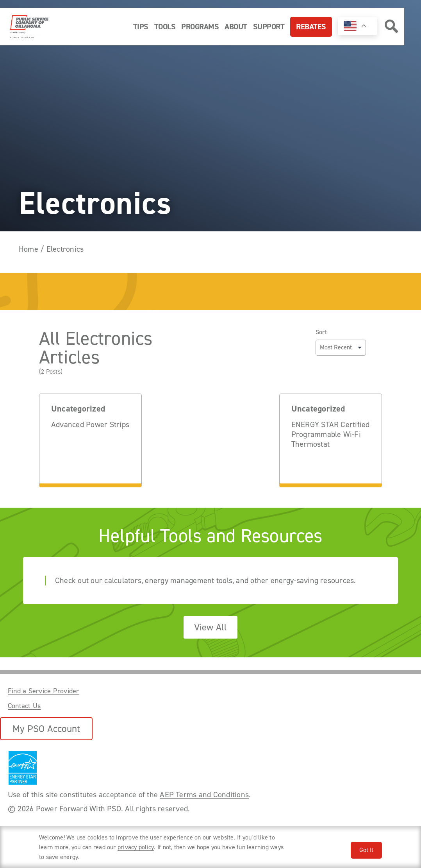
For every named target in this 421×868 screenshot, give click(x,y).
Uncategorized (78, 409)
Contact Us (24, 706)
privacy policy (136, 847)
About (236, 27)
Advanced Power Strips (90, 425)
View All (211, 627)
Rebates (311, 27)
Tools (165, 27)
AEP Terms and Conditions (204, 795)
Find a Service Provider (44, 691)
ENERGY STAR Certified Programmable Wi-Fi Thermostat (331, 434)
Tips (141, 27)
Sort (321, 332)
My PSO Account (46, 729)
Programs (200, 27)
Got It (366, 850)
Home (29, 249)
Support (269, 27)
